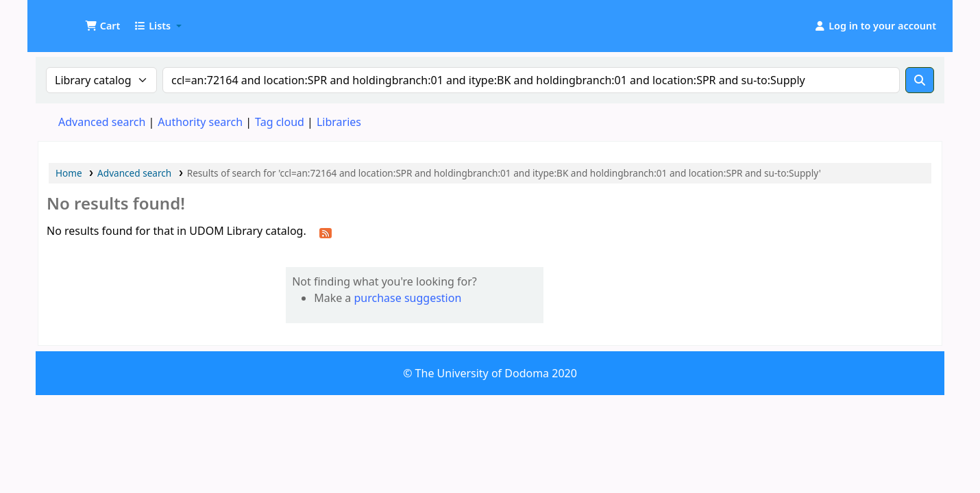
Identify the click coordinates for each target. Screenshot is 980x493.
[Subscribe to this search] (326, 232)
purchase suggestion (408, 298)
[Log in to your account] (875, 26)
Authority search (200, 122)
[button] (102, 26)
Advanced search (102, 122)
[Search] (920, 80)
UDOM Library (73, 19)
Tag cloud (280, 122)
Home (69, 173)
